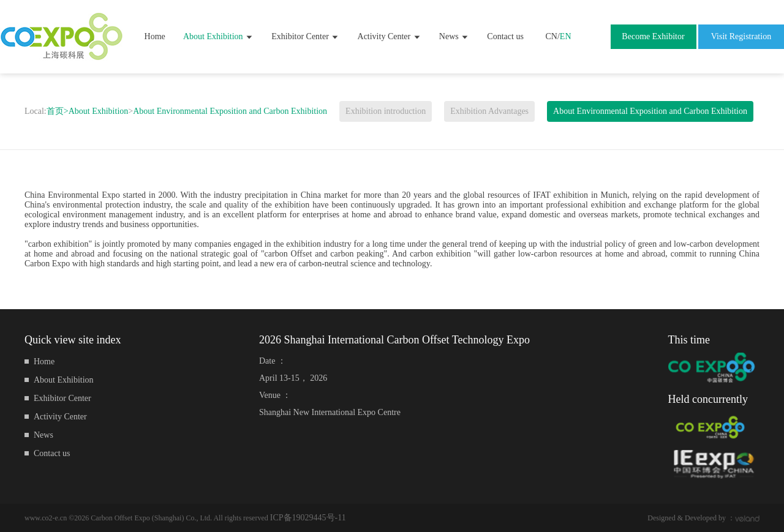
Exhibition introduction (386, 111)
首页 (58, 111)
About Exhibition (218, 37)
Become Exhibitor (653, 36)
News (454, 37)
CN (551, 36)
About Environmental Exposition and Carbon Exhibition (230, 111)
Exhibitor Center (305, 37)
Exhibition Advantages (489, 111)
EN (566, 36)
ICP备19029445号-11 (308, 518)
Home (155, 36)
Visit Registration (741, 36)
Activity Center (390, 37)
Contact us (505, 36)
